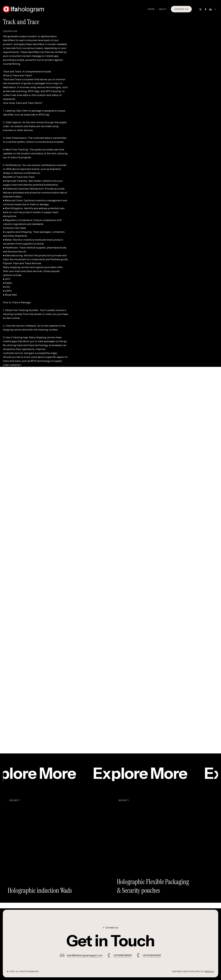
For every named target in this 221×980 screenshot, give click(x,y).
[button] (110, 941)
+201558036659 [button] (122, 955)
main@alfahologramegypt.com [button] (85, 955)
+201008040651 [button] (152, 955)
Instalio (209, 971)
